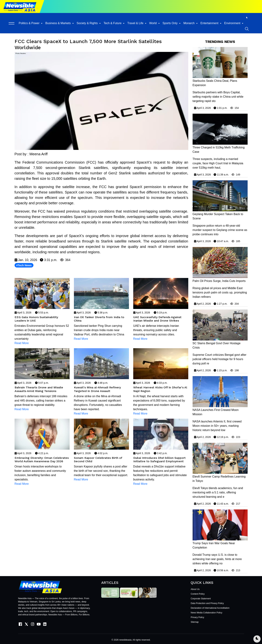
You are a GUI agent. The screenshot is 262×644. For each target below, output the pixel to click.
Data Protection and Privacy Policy (207, 603)
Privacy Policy (197, 617)
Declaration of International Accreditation (210, 608)
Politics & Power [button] (29, 23)
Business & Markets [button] (58, 23)
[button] (12, 23)
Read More (22, 343)
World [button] (153, 23)
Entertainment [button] (210, 23)
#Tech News (24, 265)
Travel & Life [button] (136, 23)
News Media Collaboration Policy (206, 613)
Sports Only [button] (170, 23)
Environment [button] (233, 23)
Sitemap (195, 622)
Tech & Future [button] (113, 23)
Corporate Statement (201, 599)
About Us (195, 589)
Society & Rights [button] (88, 23)
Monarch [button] (189, 23)
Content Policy (198, 594)
